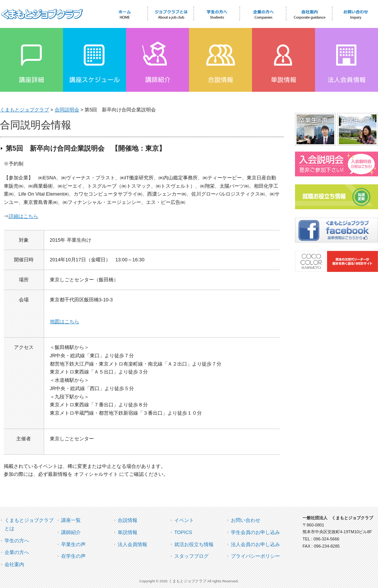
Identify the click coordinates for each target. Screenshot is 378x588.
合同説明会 (67, 110)
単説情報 (128, 532)
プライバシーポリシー (255, 556)
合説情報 (128, 520)
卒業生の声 (73, 544)
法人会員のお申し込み (255, 544)
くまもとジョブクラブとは (29, 524)
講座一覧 (71, 520)
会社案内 (14, 564)
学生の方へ (17, 541)
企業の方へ (17, 552)
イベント (184, 520)
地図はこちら (65, 322)
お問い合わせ (246, 520)
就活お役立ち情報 (194, 544)
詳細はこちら (23, 216)
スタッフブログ (191, 556)
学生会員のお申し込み (255, 532)
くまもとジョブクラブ (25, 110)
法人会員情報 (132, 544)
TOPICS (183, 532)
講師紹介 (71, 532)
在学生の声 (73, 556)
